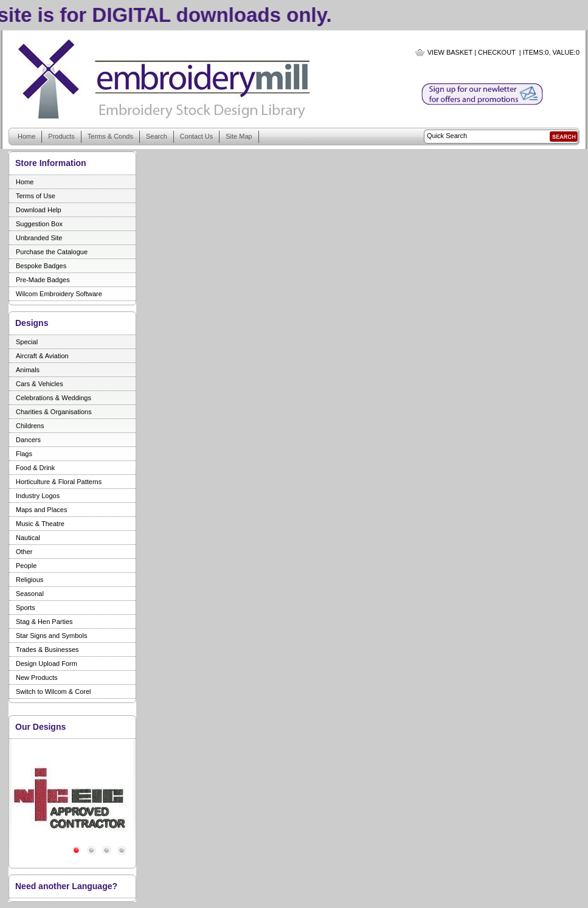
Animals (28, 370)
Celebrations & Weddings (54, 398)
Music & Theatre (40, 524)
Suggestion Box (39, 224)
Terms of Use (36, 196)
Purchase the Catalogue (52, 252)
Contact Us (196, 136)
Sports (26, 608)
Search (157, 136)
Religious (29, 580)
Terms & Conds (110, 136)
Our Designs (40, 727)
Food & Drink (35, 468)
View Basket (450, 52)
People (26, 566)
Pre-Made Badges (43, 280)
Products (61, 136)
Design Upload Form (47, 664)
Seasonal (30, 594)
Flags (24, 454)
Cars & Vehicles (40, 384)
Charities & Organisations (54, 412)
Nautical (28, 538)
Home (26, 136)
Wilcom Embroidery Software (59, 294)
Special (27, 342)
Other (24, 552)
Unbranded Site (39, 238)
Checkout (497, 52)
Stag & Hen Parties (44, 622)
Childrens (30, 426)
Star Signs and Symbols (51, 636)
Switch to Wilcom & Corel (53, 691)
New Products (36, 678)
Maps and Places (41, 510)
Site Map (239, 136)
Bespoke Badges (41, 266)
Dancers (28, 440)
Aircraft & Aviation (42, 356)
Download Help (39, 210)
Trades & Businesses (47, 650)
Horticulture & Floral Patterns (59, 482)
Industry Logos (38, 496)
